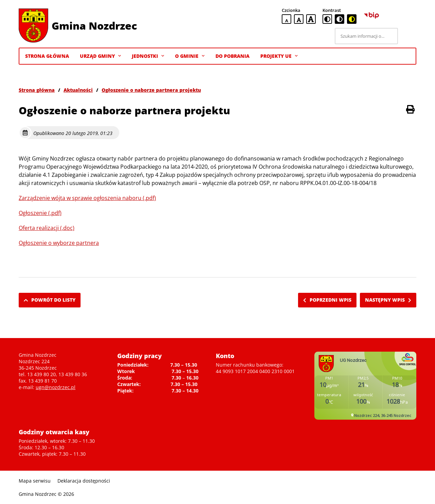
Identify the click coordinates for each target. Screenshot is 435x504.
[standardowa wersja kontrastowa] (327, 19)
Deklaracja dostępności (84, 481)
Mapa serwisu (35, 481)
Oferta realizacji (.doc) (47, 228)
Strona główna (37, 90)
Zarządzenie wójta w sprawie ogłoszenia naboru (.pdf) (87, 198)
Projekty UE (279, 56)
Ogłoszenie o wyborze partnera (59, 243)
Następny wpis (388, 300)
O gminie (190, 56)
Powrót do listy (50, 300)
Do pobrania (232, 56)
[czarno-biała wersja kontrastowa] (340, 19)
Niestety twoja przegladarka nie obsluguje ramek (365, 386)
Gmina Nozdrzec (94, 26)
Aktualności (78, 90)
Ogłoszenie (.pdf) (40, 213)
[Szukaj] (408, 36)
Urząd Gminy (100, 56)
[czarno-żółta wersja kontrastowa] (352, 19)
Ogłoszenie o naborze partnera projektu (151, 90)
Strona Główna (47, 56)
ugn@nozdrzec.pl (56, 387)
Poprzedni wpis (327, 300)
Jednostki (148, 56)
